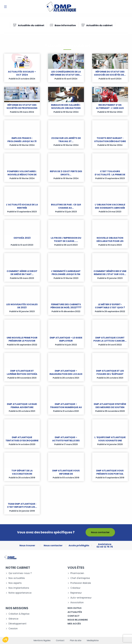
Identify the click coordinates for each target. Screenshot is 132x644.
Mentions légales (42, 641)
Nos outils (75, 608)
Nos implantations (19, 588)
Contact (74, 616)
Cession (13, 629)
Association (77, 603)
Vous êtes (76, 568)
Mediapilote (93, 641)
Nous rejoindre (78, 620)
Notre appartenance (20, 593)
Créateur (75, 588)
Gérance (13, 619)
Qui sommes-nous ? (20, 573)
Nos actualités (17, 578)
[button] (5, 640)
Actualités (75, 612)
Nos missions (17, 608)
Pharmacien (77, 573)
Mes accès (74, 624)
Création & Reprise (19, 614)
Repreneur (76, 593)
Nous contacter (100, 532)
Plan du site (76, 641)
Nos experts (15, 583)
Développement (17, 624)
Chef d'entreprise (80, 578)
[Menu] (5, 7)
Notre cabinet (18, 568)
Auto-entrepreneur (81, 598)
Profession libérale (81, 583)
